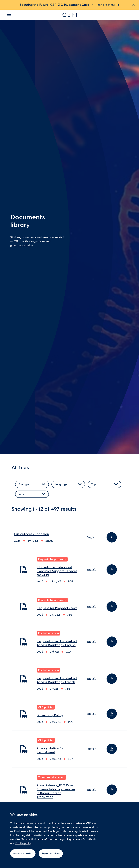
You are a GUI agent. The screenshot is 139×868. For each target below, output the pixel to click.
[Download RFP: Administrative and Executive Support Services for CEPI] (112, 570)
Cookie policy (23, 843)
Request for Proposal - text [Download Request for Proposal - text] (57, 608)
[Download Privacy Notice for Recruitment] (112, 749)
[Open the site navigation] (9, 14)
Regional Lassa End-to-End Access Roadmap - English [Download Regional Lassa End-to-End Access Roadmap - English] (57, 643)
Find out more (108, 5)
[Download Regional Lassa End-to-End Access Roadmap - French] (112, 679)
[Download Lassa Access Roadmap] (112, 537)
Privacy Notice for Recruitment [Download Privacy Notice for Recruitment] (50, 750)
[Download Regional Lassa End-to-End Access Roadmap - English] (112, 642)
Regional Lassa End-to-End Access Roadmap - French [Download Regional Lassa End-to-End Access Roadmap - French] (57, 680)
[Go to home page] (93, 15)
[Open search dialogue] (133, 15)
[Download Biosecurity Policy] (112, 714)
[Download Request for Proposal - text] (112, 607)
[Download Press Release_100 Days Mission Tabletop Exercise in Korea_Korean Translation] (112, 790)
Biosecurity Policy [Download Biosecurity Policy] (50, 715)
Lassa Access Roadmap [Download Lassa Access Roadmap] (32, 534)
